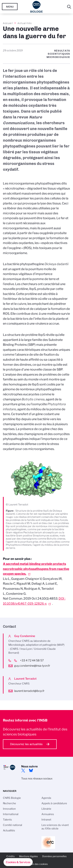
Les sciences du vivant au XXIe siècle (55, 827)
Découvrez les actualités (26, 744)
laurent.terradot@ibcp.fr (29, 691)
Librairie (46, 809)
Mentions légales (28, 856)
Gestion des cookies (37, 864)
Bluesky (31, 771)
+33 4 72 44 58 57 (35, 660)
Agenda (46, 798)
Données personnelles (54, 856)
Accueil (8, 23)
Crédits (11, 856)
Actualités (25, 23)
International (11, 814)
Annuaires (48, 814)
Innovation (9, 809)
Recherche (9, 803)
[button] (18, 862)
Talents (7, 820)
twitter (23, 771)
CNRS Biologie (12, 798)
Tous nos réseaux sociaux (37, 778)
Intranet (46, 820)
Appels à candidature (54, 803)
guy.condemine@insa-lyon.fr (32, 666)
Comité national (12, 825)
